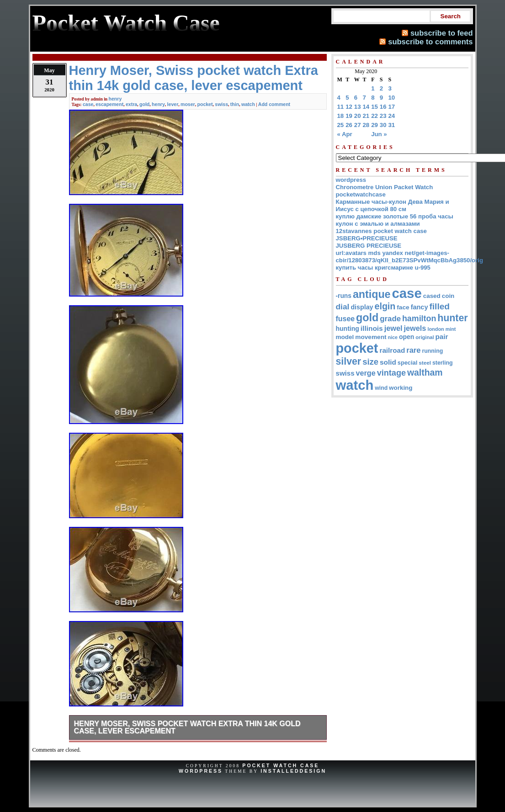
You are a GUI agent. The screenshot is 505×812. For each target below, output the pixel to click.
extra (131, 104)
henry (115, 99)
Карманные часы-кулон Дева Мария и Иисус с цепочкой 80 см (393, 205)
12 (349, 107)
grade (390, 319)
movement (371, 337)
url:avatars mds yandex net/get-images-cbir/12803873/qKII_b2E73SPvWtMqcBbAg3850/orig (410, 257)
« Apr (345, 134)
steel (425, 363)
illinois (372, 328)
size (370, 362)
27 (358, 125)
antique (372, 294)
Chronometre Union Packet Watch (385, 187)
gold (144, 104)
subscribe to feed (442, 33)
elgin (385, 306)
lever (173, 104)
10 (392, 98)
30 (383, 125)
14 (366, 107)
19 (349, 116)
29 (375, 125)
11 (341, 107)
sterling (443, 363)
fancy (420, 307)
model (345, 337)
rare (413, 350)
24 (392, 116)
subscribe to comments (430, 42)
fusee (346, 319)
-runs (344, 296)
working (401, 388)
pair (442, 337)
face (403, 307)
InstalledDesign (293, 771)
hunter (452, 318)
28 (366, 125)
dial (343, 307)
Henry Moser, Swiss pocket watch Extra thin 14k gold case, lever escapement (187, 727)
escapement (109, 104)
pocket (205, 104)
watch (248, 104)
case (88, 104)
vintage (391, 373)
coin (448, 296)
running (432, 351)
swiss (221, 104)
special (407, 363)
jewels (415, 328)
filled (439, 306)
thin (235, 104)
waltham (425, 372)
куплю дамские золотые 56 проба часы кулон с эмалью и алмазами (395, 220)
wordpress (351, 180)
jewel (393, 328)
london (436, 329)
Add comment (274, 104)
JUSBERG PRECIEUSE (369, 246)
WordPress (201, 771)
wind (381, 388)
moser (188, 104)
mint (451, 329)
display (362, 307)
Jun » (379, 134)
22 (375, 116)
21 (366, 116)
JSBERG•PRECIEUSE (367, 238)
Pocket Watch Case (281, 765)
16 (383, 107)
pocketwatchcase (361, 194)
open (407, 337)
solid (388, 362)
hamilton (419, 318)
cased (432, 296)
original (425, 337)
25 (341, 125)
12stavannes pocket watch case (381, 231)
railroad (392, 350)
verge (366, 373)
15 (375, 107)
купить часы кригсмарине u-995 (383, 268)
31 (392, 125)
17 (392, 107)
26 (349, 125)
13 (358, 107)
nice (393, 337)
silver (349, 361)
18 (341, 116)
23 (383, 116)
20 (358, 116)
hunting (348, 329)
